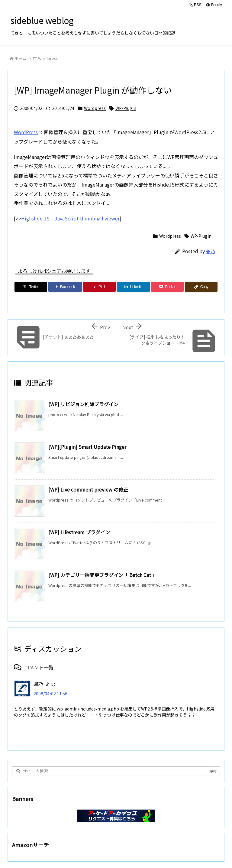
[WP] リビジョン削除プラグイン (83, 404)
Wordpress (48, 58)
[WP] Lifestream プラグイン (79, 532)
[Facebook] (65, 287)
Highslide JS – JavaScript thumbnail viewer (70, 218)
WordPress (26, 132)
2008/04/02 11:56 (50, 694)
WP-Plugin (126, 108)
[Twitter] (31, 287)
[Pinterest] (99, 287)
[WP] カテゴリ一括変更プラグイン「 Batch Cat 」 (103, 575)
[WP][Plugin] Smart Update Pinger (87, 447)
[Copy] (201, 287)
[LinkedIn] (133, 287)
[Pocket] (167, 287)
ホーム (20, 58)
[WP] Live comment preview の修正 (88, 489)
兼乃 (211, 251)
